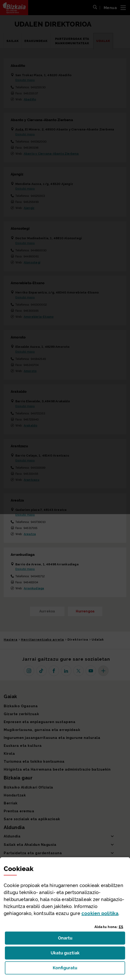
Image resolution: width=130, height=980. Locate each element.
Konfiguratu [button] (89, 969)
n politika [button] (100, 913)
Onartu (70, 939)
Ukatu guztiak (67, 954)
